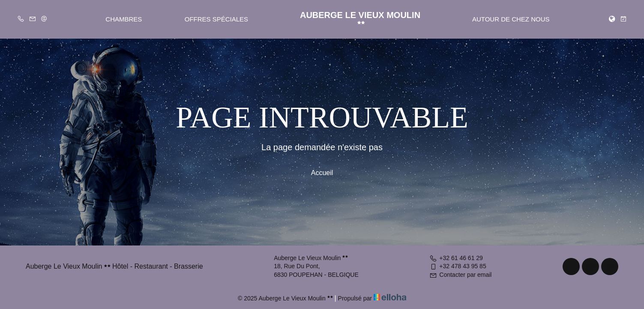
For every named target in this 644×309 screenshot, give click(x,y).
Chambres (124, 19)
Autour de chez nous (511, 19)
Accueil (322, 173)
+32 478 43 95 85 (458, 266)
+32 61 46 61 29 (456, 258)
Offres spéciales (216, 19)
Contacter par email (460, 275)
